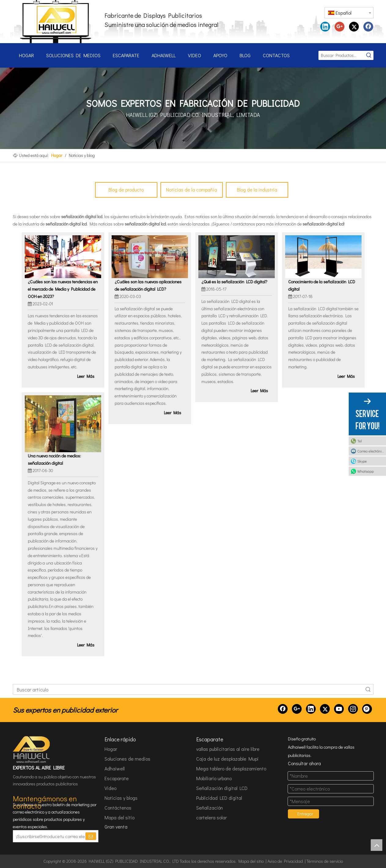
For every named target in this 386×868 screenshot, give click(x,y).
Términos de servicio (325, 861)
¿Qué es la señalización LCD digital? (234, 282)
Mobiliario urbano (214, 778)
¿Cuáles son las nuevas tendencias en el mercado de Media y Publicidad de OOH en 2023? (63, 289)
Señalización (210, 808)
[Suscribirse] (91, 836)
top (377, 845)
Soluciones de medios (127, 759)
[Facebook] (283, 709)
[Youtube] (339, 709)
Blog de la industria (257, 190)
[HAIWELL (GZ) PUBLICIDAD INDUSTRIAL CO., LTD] (32, 750)
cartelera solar (211, 817)
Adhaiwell (115, 768)
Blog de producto (126, 190)
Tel (360, 441)
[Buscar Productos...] (341, 55)
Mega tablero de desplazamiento (231, 768)
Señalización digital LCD (222, 788)
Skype (362, 461)
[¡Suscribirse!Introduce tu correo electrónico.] (49, 836)
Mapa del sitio (119, 817)
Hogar (111, 749)
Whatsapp (366, 471)
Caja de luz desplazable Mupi (227, 759)
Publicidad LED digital (219, 798)
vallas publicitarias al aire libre (228, 749)
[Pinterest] (367, 709)
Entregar (305, 814)
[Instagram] (353, 709)
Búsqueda (368, 689)
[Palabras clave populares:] (369, 55)
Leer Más (86, 376)
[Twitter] (325, 709)
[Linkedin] (311, 709)
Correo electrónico (371, 451)
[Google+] (297, 709)
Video (110, 788)
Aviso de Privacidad (285, 861)
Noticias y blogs (121, 798)
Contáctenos (118, 808)
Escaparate (117, 778)
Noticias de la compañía (191, 190)
